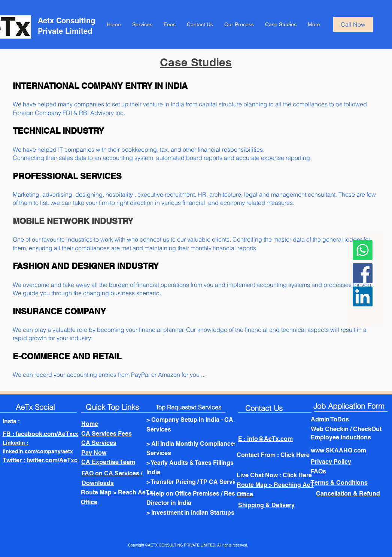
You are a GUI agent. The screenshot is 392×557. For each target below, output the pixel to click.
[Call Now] (353, 24)
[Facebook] (363, 273)
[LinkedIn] (363, 296)
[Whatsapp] (363, 250)
